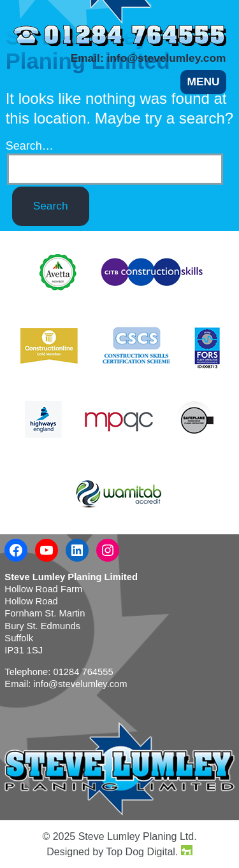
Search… (30, 146)
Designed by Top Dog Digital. (119, 851)
